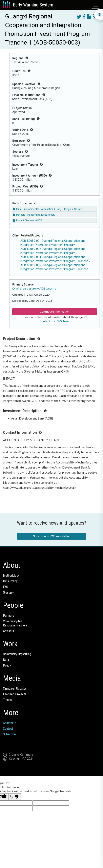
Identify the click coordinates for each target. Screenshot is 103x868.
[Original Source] (73, 209)
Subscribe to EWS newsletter (51, 536)
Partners (8, 616)
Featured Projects (15, 694)
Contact (8, 729)
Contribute (10, 723)
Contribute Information (55, 312)
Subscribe (9, 734)
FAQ (6, 587)
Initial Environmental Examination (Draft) (37, 209)
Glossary (8, 593)
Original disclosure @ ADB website (34, 288)
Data (6, 660)
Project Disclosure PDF (27, 220)
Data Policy (10, 581)
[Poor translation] (15, 797)
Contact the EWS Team (55, 321)
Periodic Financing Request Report (34, 215)
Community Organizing (17, 654)
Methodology (11, 576)
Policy (7, 665)
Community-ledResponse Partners (15, 623)
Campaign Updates (15, 689)
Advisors (8, 631)
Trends (7, 700)
